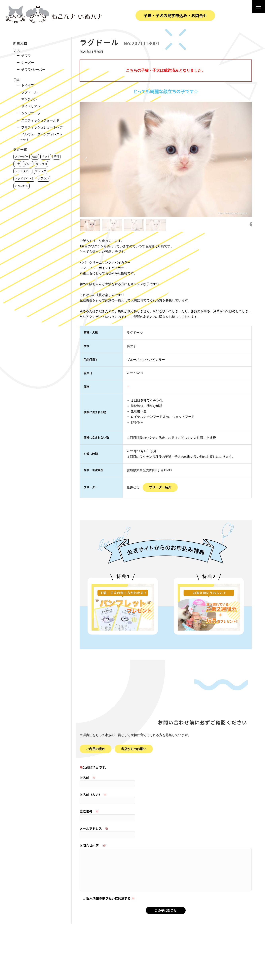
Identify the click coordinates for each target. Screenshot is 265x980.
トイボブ (28, 85)
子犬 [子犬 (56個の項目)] (17, 164)
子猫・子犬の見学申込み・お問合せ (175, 15)
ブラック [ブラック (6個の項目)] (41, 171)
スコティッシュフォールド (40, 120)
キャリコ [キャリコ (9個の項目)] (42, 164)
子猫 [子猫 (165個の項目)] (57, 156)
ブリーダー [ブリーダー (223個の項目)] (21, 156)
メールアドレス (166, 832)
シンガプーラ (31, 113)
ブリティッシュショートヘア (42, 127)
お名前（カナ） (166, 798)
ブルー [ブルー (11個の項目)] (28, 164)
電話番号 (166, 815)
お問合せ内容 (166, 867)
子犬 (17, 50)
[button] (86, 159)
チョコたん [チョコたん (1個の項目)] (21, 186)
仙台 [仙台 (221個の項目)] (35, 156)
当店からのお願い (134, 749)
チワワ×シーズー (33, 70)
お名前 (166, 781)
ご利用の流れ (95, 749)
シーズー (28, 63)
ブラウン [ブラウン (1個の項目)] (43, 178)
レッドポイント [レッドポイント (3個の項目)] (24, 178)
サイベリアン (31, 106)
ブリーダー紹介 (160, 487)
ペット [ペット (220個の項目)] (46, 156)
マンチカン (29, 99)
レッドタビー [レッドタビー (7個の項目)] (23, 171)
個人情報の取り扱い (100, 898)
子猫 (17, 80)
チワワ (26, 56)
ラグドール (29, 92)
